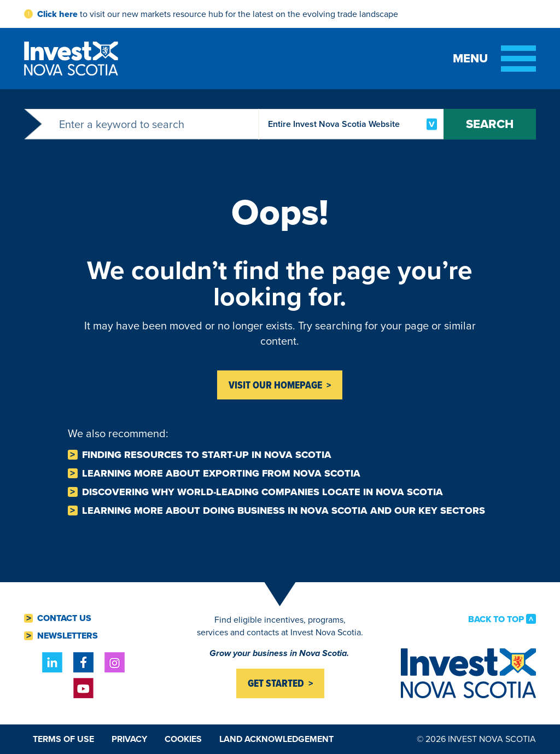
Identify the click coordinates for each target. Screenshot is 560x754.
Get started (276, 683)
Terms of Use (63, 739)
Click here (57, 14)
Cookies (183, 739)
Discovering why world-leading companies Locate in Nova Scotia (262, 492)
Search (490, 124)
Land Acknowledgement (276, 739)
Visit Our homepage (275, 385)
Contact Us (64, 618)
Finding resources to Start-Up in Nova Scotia (207, 455)
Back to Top (496, 619)
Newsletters (68, 636)
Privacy (129, 739)
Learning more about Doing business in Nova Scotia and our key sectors (284, 511)
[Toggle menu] (494, 59)
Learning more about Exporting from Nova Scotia (221, 473)
